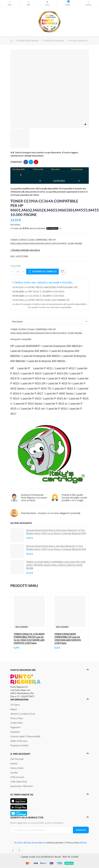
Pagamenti (15, 727)
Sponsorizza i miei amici (22, 786)
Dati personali (17, 759)
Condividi (26, 162)
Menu (10, 2)
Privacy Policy (17, 718)
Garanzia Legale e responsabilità (25, 736)
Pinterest (36, 162)
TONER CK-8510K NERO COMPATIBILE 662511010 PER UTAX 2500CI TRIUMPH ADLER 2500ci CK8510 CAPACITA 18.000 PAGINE (56, 565)
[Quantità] (18, 272)
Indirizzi (14, 764)
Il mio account (17, 777)
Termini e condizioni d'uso (23, 714)
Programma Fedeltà (19, 745)
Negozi (14, 709)
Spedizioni (15, 732)
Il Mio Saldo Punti (19, 782)
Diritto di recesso (19, 741)
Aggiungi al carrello (42, 272)
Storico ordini (17, 768)
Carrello (14, 773)
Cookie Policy (17, 723)
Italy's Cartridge (22, 627)
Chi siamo (15, 705)
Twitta (31, 162)
